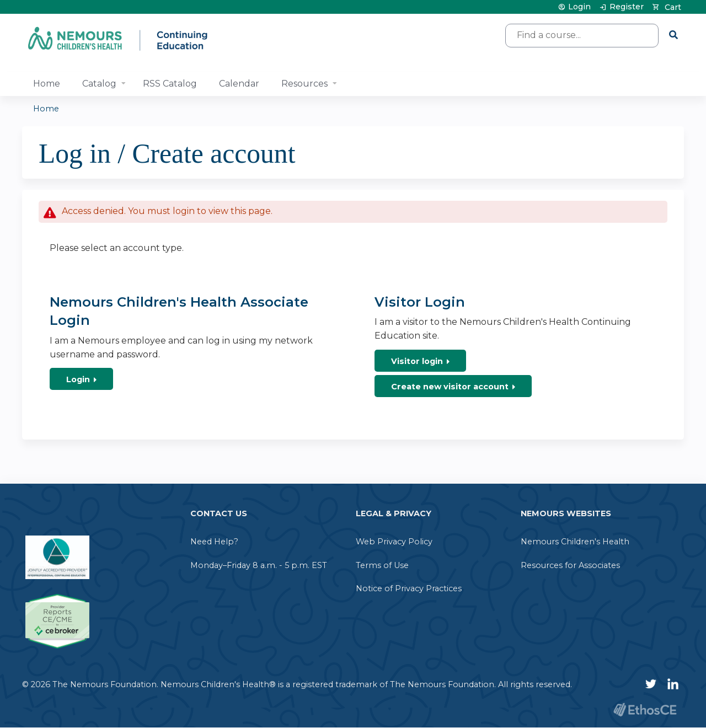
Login (579, 7)
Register (627, 7)
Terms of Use (382, 565)
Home (47, 84)
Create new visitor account (450, 387)
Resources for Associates (570, 565)
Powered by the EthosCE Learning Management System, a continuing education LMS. (645, 710)
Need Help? (214, 542)
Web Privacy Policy (394, 542)
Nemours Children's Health (575, 542)
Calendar (239, 84)
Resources (304, 84)
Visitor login (417, 361)
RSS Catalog (170, 84)
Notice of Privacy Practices (409, 588)
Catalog (99, 84)
